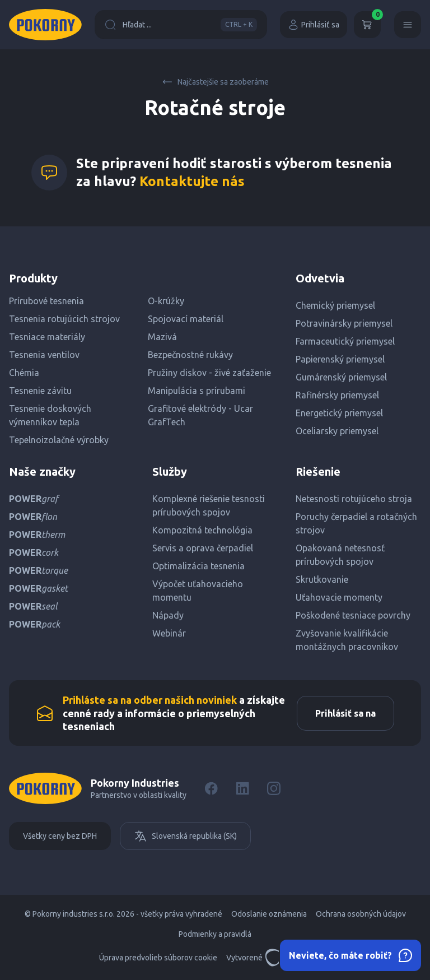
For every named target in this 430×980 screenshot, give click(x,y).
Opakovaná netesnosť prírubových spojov (340, 555)
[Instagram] (274, 788)
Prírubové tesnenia (46, 301)
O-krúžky (166, 301)
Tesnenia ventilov (44, 355)
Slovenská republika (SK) (185, 836)
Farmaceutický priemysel (345, 341)
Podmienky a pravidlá (215, 934)
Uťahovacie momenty (339, 597)
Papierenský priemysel (340, 359)
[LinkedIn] (242, 788)
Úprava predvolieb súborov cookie (158, 958)
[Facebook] (211, 788)
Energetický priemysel (339, 413)
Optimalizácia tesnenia (198, 566)
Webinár (169, 633)
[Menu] (408, 25)
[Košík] (367, 25)
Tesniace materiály (47, 337)
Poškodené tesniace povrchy (353, 615)
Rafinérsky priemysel (337, 395)
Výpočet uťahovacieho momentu (198, 591)
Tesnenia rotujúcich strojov (64, 319)
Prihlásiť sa (314, 25)
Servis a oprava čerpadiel (203, 548)
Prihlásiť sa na (345, 713)
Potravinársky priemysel (344, 323)
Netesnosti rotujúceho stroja (354, 499)
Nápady (168, 615)
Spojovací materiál (186, 319)
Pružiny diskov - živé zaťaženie (209, 373)
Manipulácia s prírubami (197, 391)
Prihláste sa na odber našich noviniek (150, 700)
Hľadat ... (181, 25)
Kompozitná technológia (202, 530)
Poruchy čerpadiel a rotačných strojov (356, 523)
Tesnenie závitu (40, 391)
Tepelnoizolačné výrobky (59, 440)
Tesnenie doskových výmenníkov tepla (50, 415)
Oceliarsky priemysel (337, 431)
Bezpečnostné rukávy (190, 355)
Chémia (24, 373)
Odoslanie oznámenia (269, 914)
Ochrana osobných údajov (361, 914)
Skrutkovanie (322, 579)
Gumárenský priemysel (341, 377)
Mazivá (162, 337)
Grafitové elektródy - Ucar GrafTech (200, 415)
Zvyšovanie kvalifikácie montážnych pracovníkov (347, 640)
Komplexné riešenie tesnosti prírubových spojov (209, 505)
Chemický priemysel (335, 305)
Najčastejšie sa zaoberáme (215, 82)
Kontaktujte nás (192, 181)
